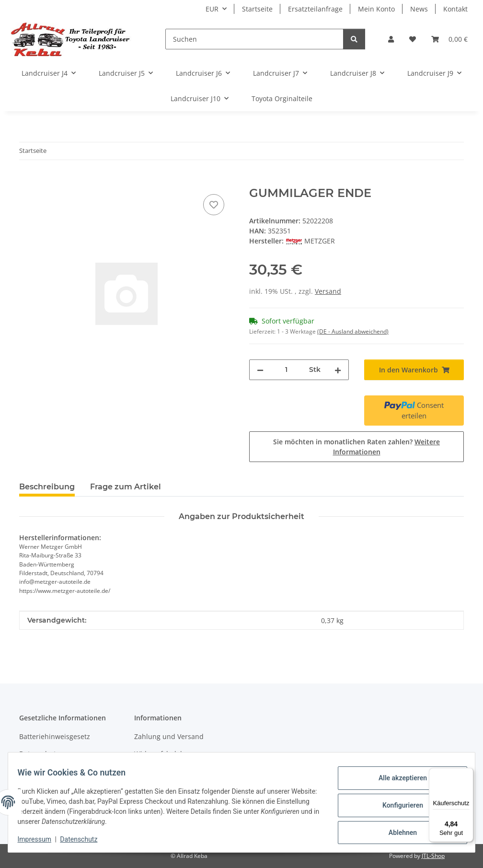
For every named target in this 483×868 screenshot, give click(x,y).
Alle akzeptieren (397, 780)
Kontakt (455, 9)
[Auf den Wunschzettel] (214, 205)
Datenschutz (85, 839)
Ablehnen (397, 830)
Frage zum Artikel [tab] (126, 487)
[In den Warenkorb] (27, 181)
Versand (328, 291)
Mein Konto (376, 9)
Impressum (40, 839)
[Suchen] (254, 39)
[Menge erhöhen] (338, 370)
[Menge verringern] (260, 370)
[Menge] (286, 370)
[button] (391, 39)
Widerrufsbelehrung (167, 754)
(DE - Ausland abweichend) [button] (353, 331)
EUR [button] (212, 9)
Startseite (257, 9)
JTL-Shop (433, 856)
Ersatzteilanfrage (315, 9)
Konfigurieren (397, 805)
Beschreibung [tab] (47, 487)
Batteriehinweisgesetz (55, 736)
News (419, 9)
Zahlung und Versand (169, 736)
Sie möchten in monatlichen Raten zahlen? (356, 447)
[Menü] (468, 774)
